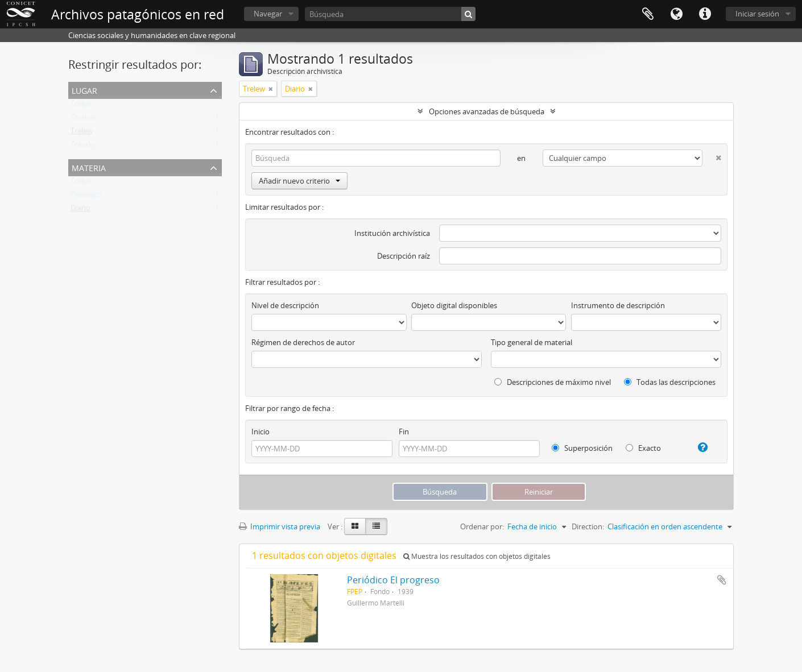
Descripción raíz (404, 256)
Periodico (86, 197)
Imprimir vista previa (280, 526)
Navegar (268, 14)
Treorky (84, 147)
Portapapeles (648, 14)
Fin (404, 432)
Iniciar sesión (757, 14)
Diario (80, 210)
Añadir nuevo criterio (299, 181)
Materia (89, 167)
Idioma (676, 14)
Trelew (82, 133)
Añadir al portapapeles (722, 580)
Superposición (582, 448)
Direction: (588, 526)
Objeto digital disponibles (454, 305)
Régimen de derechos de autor (303, 342)
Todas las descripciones (670, 382)
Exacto (643, 448)
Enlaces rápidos (705, 14)
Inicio (261, 432)
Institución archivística (392, 233)
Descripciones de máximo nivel (553, 382)
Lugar (84, 90)
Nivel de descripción (285, 305)
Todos (81, 106)
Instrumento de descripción (618, 305)
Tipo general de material (532, 342)
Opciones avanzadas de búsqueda (487, 111)
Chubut (83, 119)
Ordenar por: (482, 526)
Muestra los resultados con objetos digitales (477, 556)
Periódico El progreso (393, 580)
